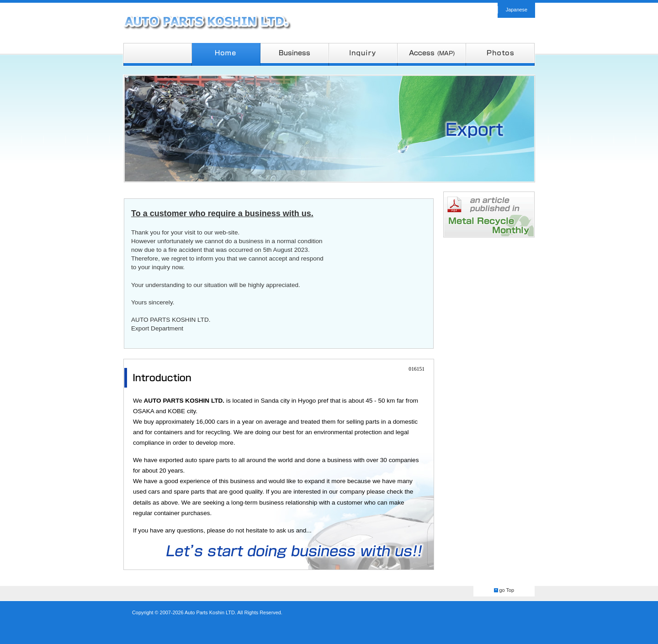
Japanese (517, 10)
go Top (507, 590)
